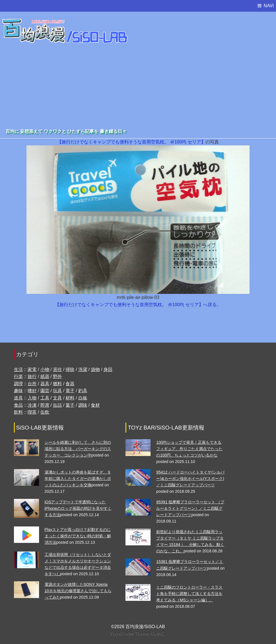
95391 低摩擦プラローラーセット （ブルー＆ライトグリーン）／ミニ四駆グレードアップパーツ (190, 508)
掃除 (70, 369)
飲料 (18, 412)
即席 (45, 405)
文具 (57, 398)
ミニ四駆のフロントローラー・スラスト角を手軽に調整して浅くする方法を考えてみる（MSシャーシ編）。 (189, 594)
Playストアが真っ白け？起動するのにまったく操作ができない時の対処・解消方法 (78, 536)
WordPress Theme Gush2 (138, 634)
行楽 (18, 376)
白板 (83, 398)
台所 (32, 384)
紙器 (45, 376)
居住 (57, 369)
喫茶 (32, 412)
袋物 (95, 369)
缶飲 (45, 412)
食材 (95, 405)
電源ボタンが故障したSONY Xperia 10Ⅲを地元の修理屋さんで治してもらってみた (78, 591)
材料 (70, 398)
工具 (45, 398)
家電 (32, 369)
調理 (18, 384)
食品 (18, 405)
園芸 (45, 391)
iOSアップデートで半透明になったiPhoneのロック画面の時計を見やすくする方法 (78, 508)
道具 (18, 398)
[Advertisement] (138, 86)
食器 (70, 384)
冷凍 (32, 405)
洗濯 (83, 369)
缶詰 (57, 405)
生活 (18, 369)
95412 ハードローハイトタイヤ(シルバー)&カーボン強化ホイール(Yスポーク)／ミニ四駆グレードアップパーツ (190, 479)
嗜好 (32, 391)
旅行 (32, 376)
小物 (45, 369)
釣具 (83, 391)
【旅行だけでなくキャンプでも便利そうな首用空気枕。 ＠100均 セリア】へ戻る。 (138, 305)
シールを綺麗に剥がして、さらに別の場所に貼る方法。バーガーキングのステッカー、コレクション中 (78, 449)
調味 (83, 405)
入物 (32, 398)
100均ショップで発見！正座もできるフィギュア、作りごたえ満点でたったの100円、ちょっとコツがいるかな (189, 449)
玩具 (57, 391)
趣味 (18, 391)
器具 (45, 384)
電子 (70, 391)
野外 (57, 376)
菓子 (70, 405)
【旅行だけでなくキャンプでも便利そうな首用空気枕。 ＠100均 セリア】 (131, 142)
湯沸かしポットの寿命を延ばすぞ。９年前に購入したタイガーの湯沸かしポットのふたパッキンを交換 (78, 479)
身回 (108, 369)
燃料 (57, 384)
